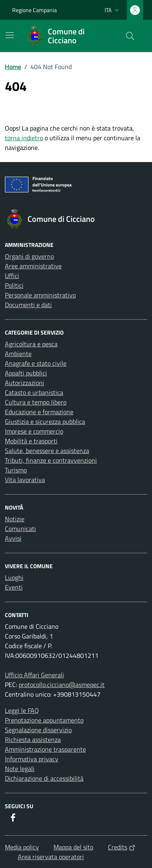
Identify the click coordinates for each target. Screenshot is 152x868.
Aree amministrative (33, 266)
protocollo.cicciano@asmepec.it (62, 685)
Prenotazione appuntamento (44, 720)
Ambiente (18, 354)
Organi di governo (29, 256)
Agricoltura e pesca (31, 344)
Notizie (15, 519)
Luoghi (14, 577)
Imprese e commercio (34, 431)
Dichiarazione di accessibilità (44, 778)
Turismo (16, 470)
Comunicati (20, 529)
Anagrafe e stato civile (36, 363)
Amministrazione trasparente (45, 749)
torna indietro (24, 138)
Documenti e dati (28, 305)
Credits (122, 847)
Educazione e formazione (39, 412)
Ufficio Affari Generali (34, 675)
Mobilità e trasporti (31, 441)
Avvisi (13, 538)
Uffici (12, 276)
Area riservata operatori (51, 857)
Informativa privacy (32, 759)
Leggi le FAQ (22, 710)
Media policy (22, 847)
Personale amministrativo (40, 295)
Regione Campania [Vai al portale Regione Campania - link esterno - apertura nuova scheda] (34, 10)
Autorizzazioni (25, 383)
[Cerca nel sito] (130, 36)
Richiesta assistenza (33, 739)
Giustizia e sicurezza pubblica (45, 421)
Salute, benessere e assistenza (47, 451)
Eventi (14, 587)
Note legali (20, 769)
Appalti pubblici (26, 373)
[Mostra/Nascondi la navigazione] (10, 35)
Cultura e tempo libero (36, 402)
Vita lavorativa (25, 480)
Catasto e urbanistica (34, 392)
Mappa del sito (73, 847)
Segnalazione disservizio (38, 730)
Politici (14, 285)
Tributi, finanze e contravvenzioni (51, 460)
